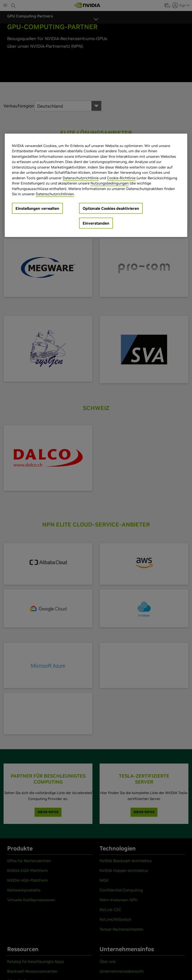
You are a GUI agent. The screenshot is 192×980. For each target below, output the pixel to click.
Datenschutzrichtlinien (55, 194)
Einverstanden (96, 223)
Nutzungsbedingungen (110, 183)
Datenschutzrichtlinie (81, 178)
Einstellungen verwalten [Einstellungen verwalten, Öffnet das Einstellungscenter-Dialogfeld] (37, 208)
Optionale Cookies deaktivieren (111, 208)
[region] (96, 185)
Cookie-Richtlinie (121, 178)
